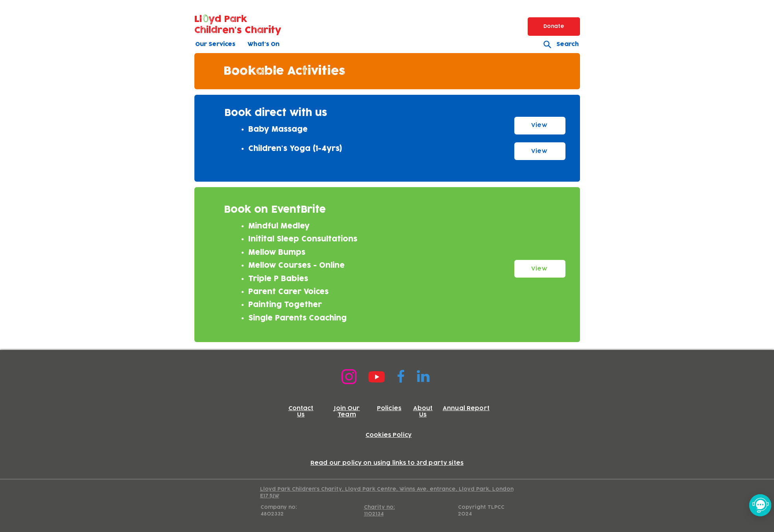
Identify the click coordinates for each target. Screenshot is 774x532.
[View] (540, 126)
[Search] (558, 44)
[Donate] (554, 27)
